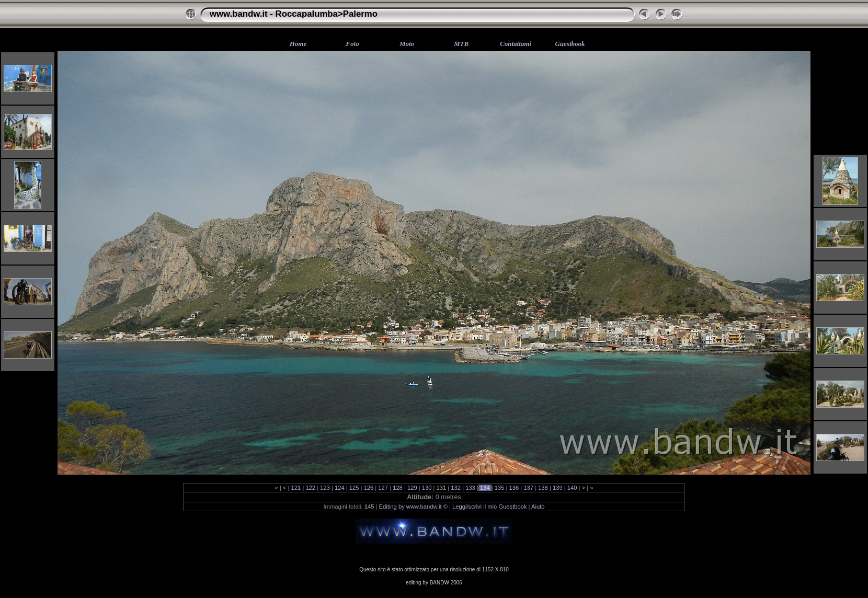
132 (456, 488)
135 (500, 488)
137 (528, 488)
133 (470, 488)
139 (558, 488)
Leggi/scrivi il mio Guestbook (489, 507)
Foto (352, 44)
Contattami (516, 44)
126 (368, 488)
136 (514, 488)
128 (398, 488)
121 (296, 488)
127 (383, 488)
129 (412, 488)
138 (543, 488)
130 (427, 488)
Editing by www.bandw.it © (413, 507)
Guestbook (570, 44)
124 (340, 488)
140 (572, 488)
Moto (407, 44)
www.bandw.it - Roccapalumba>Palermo (294, 14)
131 (441, 488)
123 (325, 488)
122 (310, 488)
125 (354, 488)
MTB (461, 44)
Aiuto (538, 507)
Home (298, 44)
